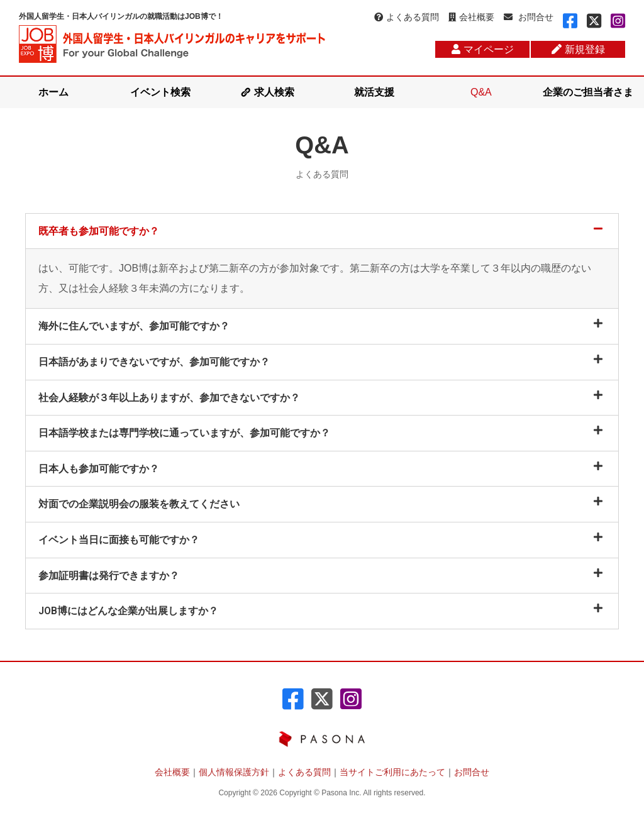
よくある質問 (407, 17)
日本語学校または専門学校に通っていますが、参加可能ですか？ (184, 433)
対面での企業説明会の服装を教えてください (139, 504)
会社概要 (471, 17)
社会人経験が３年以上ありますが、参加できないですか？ (169, 398)
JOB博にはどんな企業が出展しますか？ (128, 611)
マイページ (483, 49)
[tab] (322, 231)
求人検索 (274, 92)
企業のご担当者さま (588, 92)
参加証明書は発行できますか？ (109, 576)
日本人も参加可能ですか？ (99, 469)
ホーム (53, 92)
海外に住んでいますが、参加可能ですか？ (134, 326)
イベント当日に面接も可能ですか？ (119, 540)
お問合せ (529, 17)
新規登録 (578, 49)
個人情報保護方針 (234, 772)
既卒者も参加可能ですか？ (99, 231)
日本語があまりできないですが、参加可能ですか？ (154, 362)
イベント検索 (160, 92)
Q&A (481, 92)
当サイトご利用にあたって (392, 772)
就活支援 (374, 92)
